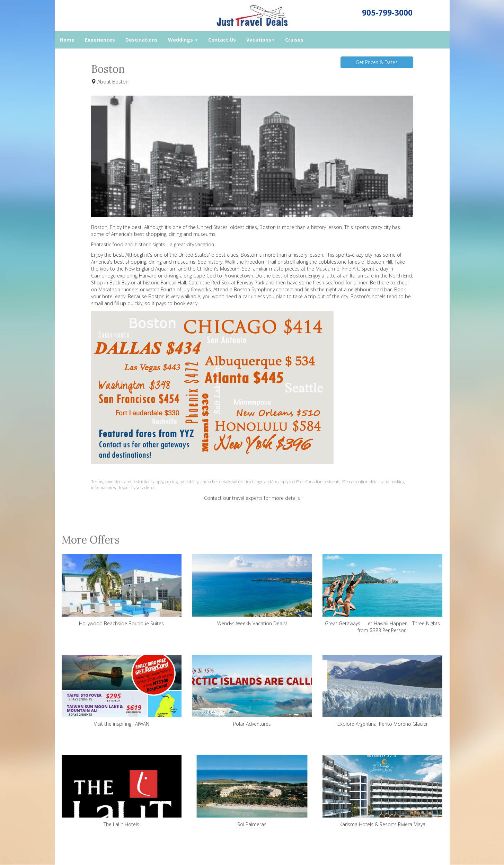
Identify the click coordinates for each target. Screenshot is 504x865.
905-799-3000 (387, 13)
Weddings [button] (183, 40)
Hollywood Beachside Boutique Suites (122, 590)
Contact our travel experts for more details (252, 498)
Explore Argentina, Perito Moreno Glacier (383, 691)
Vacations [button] (260, 40)
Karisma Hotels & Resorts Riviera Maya (383, 791)
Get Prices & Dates (377, 62)
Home (67, 40)
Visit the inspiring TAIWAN (122, 691)
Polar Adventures (252, 691)
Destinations (142, 40)
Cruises (294, 40)
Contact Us (222, 40)
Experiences (100, 40)
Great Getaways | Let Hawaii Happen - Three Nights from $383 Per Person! (383, 594)
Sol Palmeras (252, 791)
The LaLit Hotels (122, 791)
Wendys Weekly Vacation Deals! (252, 590)
